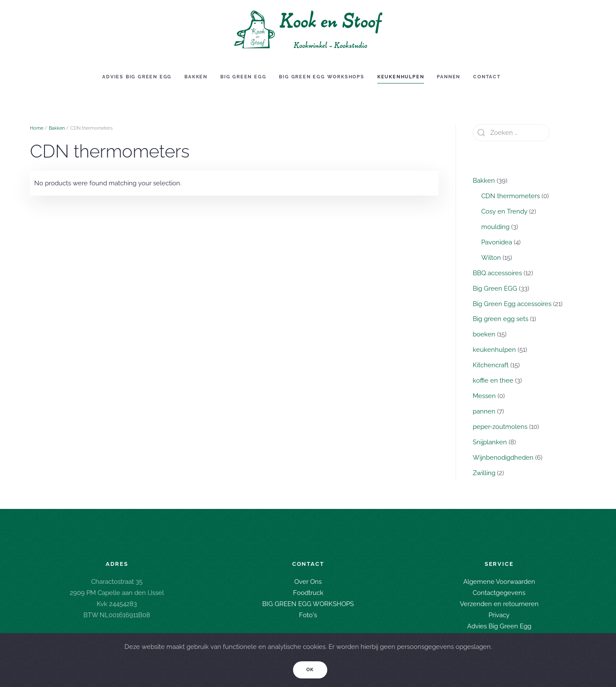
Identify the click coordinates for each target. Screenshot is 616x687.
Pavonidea (497, 242)
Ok (310, 670)
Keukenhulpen (401, 77)
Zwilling (484, 473)
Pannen (449, 77)
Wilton (491, 258)
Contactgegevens (499, 592)
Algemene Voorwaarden (499, 581)
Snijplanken (490, 442)
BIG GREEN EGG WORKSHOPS (308, 603)
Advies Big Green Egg (137, 77)
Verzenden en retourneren (499, 603)
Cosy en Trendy (504, 211)
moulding (495, 227)
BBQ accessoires (497, 273)
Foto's (308, 614)
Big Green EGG (243, 77)
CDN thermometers (511, 196)
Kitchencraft (491, 365)
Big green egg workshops (321, 77)
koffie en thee (493, 381)
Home (37, 128)
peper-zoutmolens (500, 427)
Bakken (196, 77)
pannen (484, 411)
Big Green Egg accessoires (512, 304)
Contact (487, 77)
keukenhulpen (494, 350)
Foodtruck (308, 592)
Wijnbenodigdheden (503, 458)
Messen (484, 396)
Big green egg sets (500, 319)
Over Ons (308, 581)
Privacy (499, 614)
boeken (484, 334)
